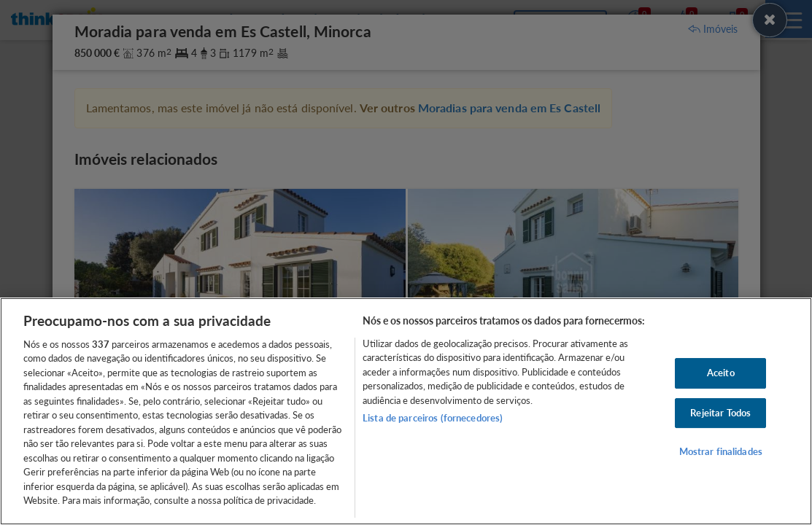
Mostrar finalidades (721, 451)
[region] (406, 411)
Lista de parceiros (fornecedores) (433, 418)
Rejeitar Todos (720, 413)
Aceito (721, 373)
